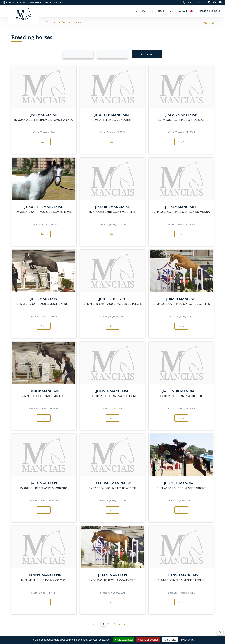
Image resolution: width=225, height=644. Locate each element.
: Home (52, 22)
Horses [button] (160, 11)
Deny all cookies (148, 640)
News (172, 11)
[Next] (130, 624)
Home (136, 11)
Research (147, 54)
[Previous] (94, 624)
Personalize (170, 640)
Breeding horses (71, 22)
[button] (192, 11)
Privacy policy (187, 640)
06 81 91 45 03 (194, 2)
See (44, 142)
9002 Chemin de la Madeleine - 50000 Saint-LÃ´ (33, 2)
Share (209, 23)
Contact (182, 11)
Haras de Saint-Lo (210, 11)
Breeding (148, 11)
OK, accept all (124, 640)
